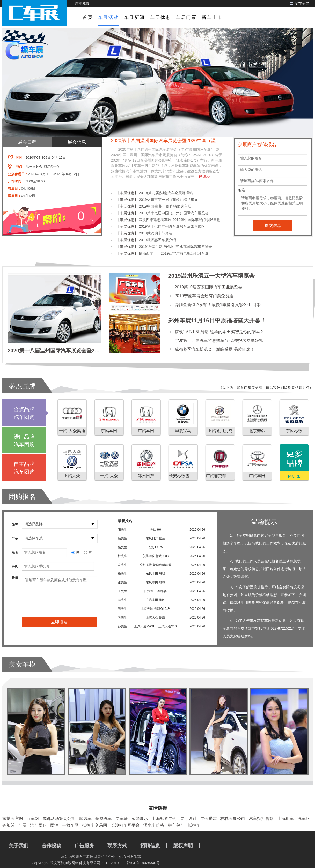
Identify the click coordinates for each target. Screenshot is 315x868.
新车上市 (212, 17)
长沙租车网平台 (125, 825)
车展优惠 (160, 17)
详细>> (204, 177)
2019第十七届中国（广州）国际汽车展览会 (174, 213)
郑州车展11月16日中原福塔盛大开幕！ (217, 320)
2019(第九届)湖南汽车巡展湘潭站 (166, 193)
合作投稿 (52, 846)
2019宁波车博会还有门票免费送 (204, 296)
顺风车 (85, 818)
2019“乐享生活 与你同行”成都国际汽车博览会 (175, 247)
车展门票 (186, 17)
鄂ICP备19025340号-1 (145, 863)
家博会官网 (13, 818)
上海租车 (285, 818)
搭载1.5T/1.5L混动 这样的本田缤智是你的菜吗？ (219, 332)
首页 (88, 17)
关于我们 (19, 846)
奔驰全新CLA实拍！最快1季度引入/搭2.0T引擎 (218, 305)
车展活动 (108, 17)
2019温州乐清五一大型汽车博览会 (212, 276)
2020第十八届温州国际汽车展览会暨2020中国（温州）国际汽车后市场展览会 (191, 141)
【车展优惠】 (127, 193)
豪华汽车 (104, 818)
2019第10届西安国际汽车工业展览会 (208, 287)
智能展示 (140, 818)
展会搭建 (209, 818)
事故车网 (70, 825)
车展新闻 (134, 17)
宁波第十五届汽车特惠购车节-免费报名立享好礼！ (221, 341)
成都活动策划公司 (59, 818)
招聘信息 (150, 846)
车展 (22, 825)
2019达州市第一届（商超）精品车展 (168, 200)
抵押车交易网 (95, 825)
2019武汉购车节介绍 (155, 233)
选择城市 (82, 3)
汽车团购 (38, 825)
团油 (54, 825)
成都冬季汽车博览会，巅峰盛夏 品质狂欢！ (215, 349)
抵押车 (194, 825)
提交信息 (273, 226)
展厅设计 (188, 818)
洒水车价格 (154, 825)
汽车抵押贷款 (261, 818)
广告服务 (84, 846)
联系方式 (117, 846)
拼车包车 (176, 825)
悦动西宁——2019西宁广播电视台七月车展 (174, 253)
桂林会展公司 (233, 818)
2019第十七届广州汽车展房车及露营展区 (172, 226)
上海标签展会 (164, 818)
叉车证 (122, 818)
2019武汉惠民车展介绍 (157, 240)
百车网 (33, 818)
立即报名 (59, 622)
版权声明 (183, 846)
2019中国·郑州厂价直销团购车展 (165, 206)
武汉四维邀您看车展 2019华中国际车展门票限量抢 (180, 220)
